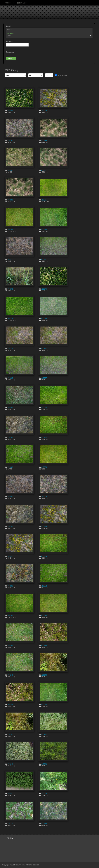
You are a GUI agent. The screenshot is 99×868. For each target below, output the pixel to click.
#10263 (10, 437)
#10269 (10, 378)
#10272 (10, 348)
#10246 (44, 675)
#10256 (44, 527)
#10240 (44, 764)
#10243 (10, 734)
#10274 (10, 319)
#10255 (10, 556)
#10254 (44, 556)
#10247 (10, 675)
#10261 (10, 467)
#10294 (10, 111)
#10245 (10, 705)
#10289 (44, 141)
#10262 (44, 437)
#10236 (44, 824)
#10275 (44, 289)
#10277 (44, 259)
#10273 (44, 319)
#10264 (44, 408)
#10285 (44, 200)
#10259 (10, 497)
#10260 (44, 467)
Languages (22, 3)
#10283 (44, 230)
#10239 (10, 794)
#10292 (10, 141)
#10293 (44, 111)
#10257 (10, 527)
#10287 (44, 170)
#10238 (44, 794)
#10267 (44, 378)
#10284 (10, 230)
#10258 (44, 497)
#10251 (10, 616)
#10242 (44, 734)
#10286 (10, 200)
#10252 (44, 586)
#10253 (10, 586)
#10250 (44, 616)
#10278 (10, 259)
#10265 (10, 408)
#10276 (10, 289)
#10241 (10, 764)
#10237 (10, 824)
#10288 (10, 170)
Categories (10, 3)
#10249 (10, 645)
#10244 (44, 705)
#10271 (44, 348)
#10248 (44, 645)
